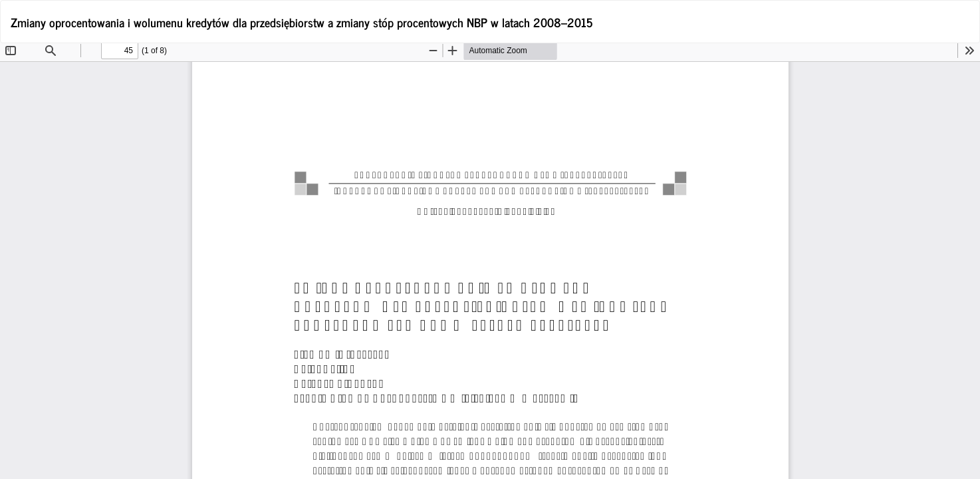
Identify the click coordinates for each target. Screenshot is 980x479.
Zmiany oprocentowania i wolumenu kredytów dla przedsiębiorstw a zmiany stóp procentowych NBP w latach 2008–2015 (302, 22)
